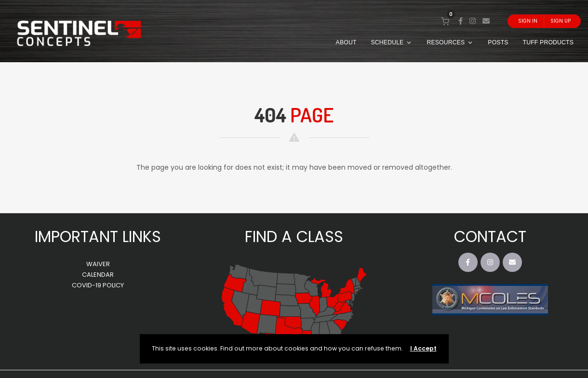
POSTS (498, 42)
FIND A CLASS (294, 236)
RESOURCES (450, 42)
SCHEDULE (392, 42)
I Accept (423, 348)
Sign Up (561, 21)
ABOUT (346, 42)
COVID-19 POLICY (98, 285)
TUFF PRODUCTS (548, 42)
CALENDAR (98, 275)
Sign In (528, 21)
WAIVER (98, 264)
